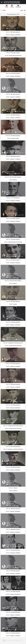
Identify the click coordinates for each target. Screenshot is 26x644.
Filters (23, 10)
